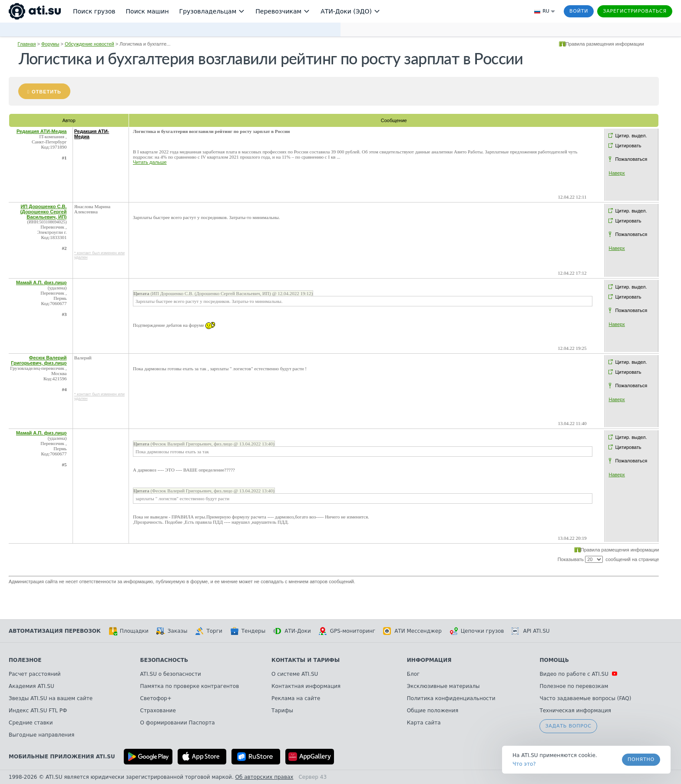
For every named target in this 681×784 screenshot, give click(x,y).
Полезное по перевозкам (574, 686)
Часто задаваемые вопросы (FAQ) (585, 698)
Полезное (25, 660)
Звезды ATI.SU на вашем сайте (51, 698)
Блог (413, 674)
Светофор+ (156, 698)
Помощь (554, 660)
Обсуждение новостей (89, 44)
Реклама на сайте (296, 698)
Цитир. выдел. (631, 136)
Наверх (617, 173)
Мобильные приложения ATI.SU (62, 757)
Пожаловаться (631, 159)
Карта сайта (424, 723)
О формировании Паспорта (178, 723)
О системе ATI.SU (295, 674)
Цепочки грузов (477, 631)
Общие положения (433, 711)
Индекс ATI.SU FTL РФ (38, 711)
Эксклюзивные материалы (443, 686)
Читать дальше (150, 162)
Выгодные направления (41, 735)
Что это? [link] (524, 764)
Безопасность (164, 660)
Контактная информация (306, 686)
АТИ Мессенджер (412, 631)
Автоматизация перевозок (55, 631)
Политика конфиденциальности (451, 698)
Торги (208, 631)
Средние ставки (31, 723)
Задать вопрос (568, 726)
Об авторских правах (264, 777)
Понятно (641, 759)
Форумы (50, 44)
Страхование (158, 711)
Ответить (46, 92)
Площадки (129, 631)
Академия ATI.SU (31, 686)
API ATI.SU (531, 631)
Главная (27, 44)
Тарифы (282, 711)
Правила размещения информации (605, 44)
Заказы (172, 631)
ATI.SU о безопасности (171, 674)
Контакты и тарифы (306, 660)
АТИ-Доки (292, 631)
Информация (429, 660)
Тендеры (248, 631)
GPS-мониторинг (347, 631)
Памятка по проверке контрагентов (190, 686)
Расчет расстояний (35, 674)
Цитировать (628, 146)
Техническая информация (575, 711)
